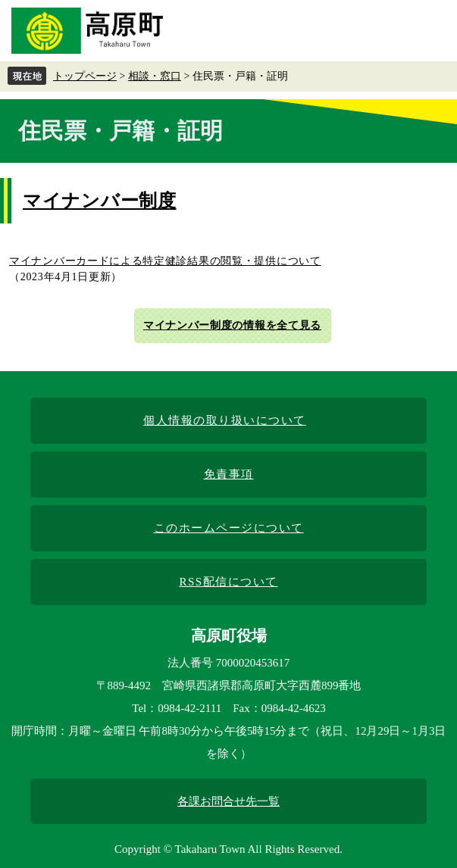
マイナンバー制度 (100, 201)
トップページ (85, 76)
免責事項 (229, 474)
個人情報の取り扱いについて (225, 420)
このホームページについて (229, 528)
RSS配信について (228, 582)
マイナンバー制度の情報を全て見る (232, 325)
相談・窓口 (155, 76)
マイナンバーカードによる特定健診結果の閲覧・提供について (165, 261)
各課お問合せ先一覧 (228, 801)
